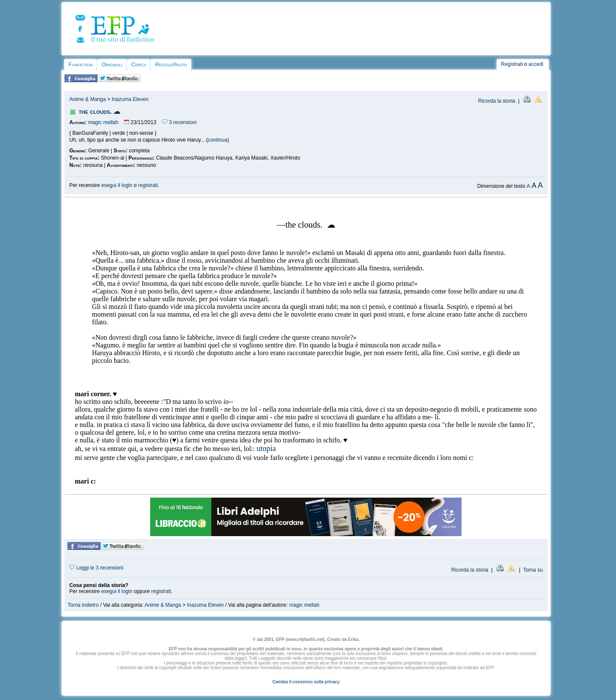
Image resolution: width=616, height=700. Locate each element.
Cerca (139, 64)
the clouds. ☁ (99, 111)
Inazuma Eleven (130, 99)
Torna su (533, 570)
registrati (148, 185)
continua (218, 140)
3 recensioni (179, 122)
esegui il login (117, 185)
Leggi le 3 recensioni (96, 568)
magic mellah (103, 122)
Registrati (512, 64)
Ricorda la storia (497, 101)
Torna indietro (83, 605)
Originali (112, 64)
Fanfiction (80, 64)
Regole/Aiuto (171, 64)
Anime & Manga (87, 99)
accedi (536, 64)
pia (271, 448)
